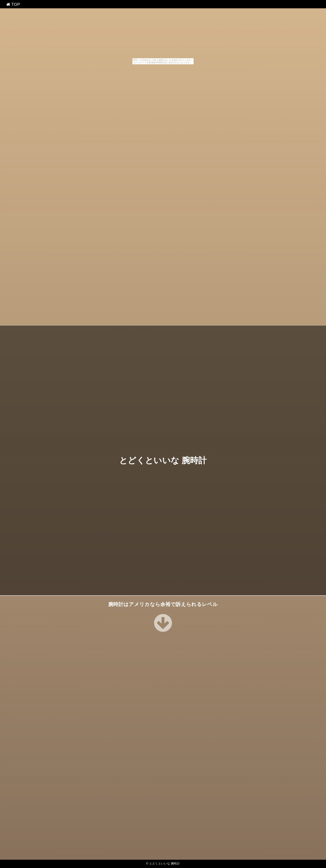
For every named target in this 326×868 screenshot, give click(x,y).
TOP (13, 4)
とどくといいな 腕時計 (163, 460)
